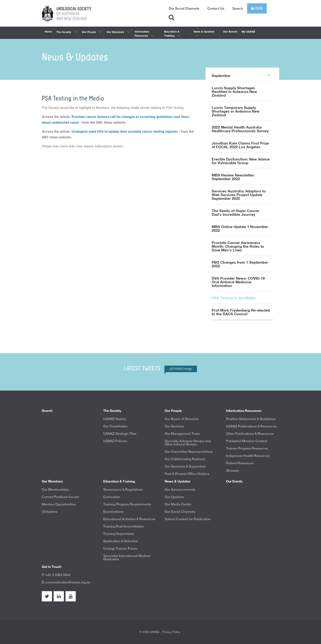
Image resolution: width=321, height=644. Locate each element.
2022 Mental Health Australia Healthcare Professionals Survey (240, 129)
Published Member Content (247, 441)
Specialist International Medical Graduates (127, 558)
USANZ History (115, 419)
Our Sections (174, 426)
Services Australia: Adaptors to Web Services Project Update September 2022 (239, 195)
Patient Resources (240, 463)
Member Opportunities (59, 504)
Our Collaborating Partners (185, 459)
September (241, 75)
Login (257, 8)
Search (238, 8)
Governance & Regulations (123, 490)
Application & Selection (121, 541)
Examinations (113, 512)
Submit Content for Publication (188, 519)
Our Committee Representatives (189, 452)
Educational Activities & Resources (129, 519)
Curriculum (112, 497)
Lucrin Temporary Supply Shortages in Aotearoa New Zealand (236, 111)
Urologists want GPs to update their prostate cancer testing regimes (125, 132)
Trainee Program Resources (247, 448)
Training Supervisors (119, 534)
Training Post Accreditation (124, 526)
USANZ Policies (115, 441)
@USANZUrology (181, 369)
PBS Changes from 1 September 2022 (240, 264)
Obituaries (50, 512)
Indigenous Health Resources (248, 456)
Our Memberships (55, 490)
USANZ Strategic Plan (120, 434)
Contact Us (216, 8)
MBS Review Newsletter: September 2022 (233, 177)
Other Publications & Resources (250, 434)
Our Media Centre (178, 504)
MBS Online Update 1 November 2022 (240, 228)
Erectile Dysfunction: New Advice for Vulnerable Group (241, 161)
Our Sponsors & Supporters (185, 466)
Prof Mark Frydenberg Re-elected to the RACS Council (241, 312)
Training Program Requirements (127, 504)
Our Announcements (180, 490)
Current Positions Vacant (60, 497)
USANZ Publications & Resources (251, 426)
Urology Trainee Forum (120, 549)
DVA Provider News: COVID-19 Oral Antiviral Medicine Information (238, 282)
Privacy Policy (171, 632)
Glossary (233, 471)
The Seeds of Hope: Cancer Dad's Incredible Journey (236, 212)
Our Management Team (182, 434)
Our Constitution (115, 426)
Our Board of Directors (182, 419)
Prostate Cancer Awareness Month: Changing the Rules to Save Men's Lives (238, 246)
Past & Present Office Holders (187, 474)
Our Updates (174, 497)
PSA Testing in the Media (234, 298)
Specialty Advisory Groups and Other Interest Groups (188, 443)
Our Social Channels (184, 8)
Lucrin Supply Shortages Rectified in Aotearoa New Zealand (234, 92)
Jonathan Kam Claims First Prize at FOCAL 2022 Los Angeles (240, 145)
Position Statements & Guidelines (251, 419)
